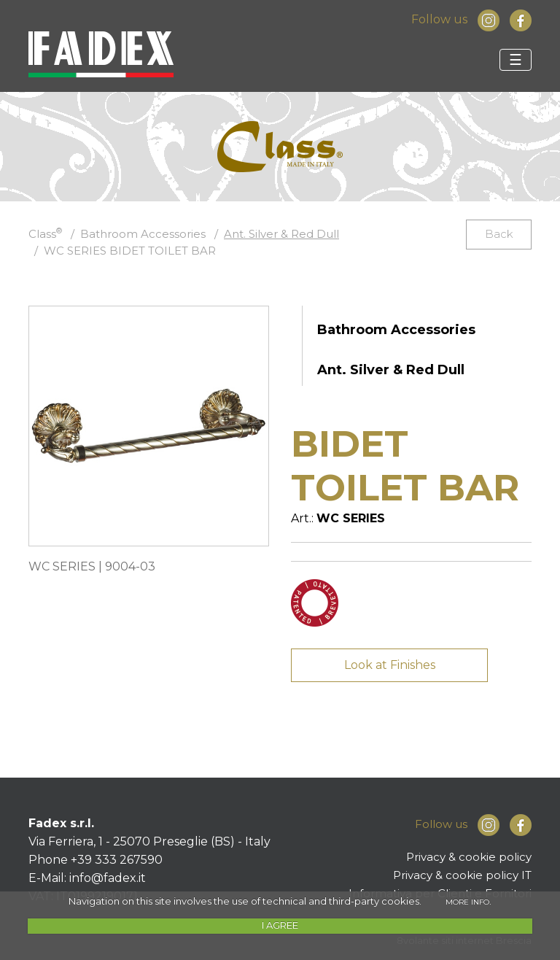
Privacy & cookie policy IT (462, 875)
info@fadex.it (108, 878)
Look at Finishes (390, 665)
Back (499, 234)
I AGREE (280, 925)
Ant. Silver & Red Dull (281, 234)
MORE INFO (467, 902)
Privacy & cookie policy (469, 857)
